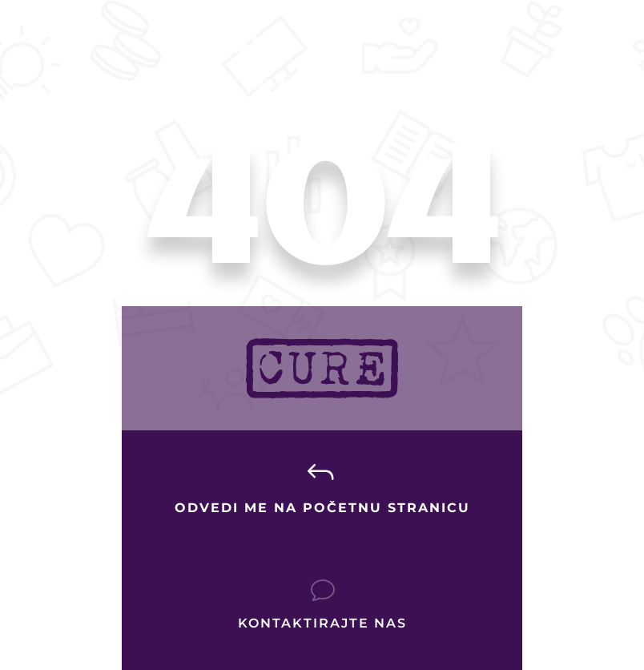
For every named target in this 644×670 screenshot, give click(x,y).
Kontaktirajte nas (322, 623)
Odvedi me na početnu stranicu (322, 508)
